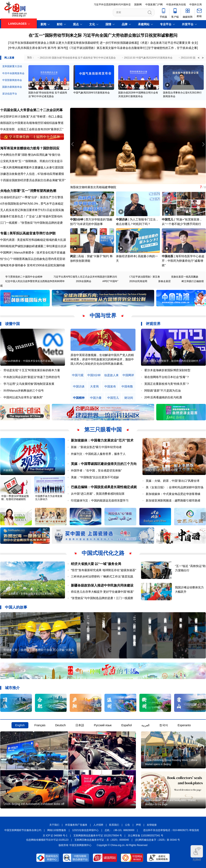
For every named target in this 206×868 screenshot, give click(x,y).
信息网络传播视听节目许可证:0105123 (47, 840)
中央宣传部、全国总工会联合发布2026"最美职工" (32, 129)
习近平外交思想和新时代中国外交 (112, 5)
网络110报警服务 (57, 830)
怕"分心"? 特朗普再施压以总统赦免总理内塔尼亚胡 (33, 259)
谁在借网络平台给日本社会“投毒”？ (167, 377)
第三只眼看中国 (103, 430)
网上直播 (9, 58)
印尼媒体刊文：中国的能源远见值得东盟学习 (100, 500)
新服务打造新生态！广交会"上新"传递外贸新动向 (31, 216)
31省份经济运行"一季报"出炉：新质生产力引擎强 (32, 197)
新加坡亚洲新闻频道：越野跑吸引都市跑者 (173, 500)
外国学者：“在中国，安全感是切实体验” (96, 470)
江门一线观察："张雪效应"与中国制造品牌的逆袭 (31, 223)
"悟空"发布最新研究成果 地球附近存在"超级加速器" (104, 570)
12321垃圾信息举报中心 (85, 830)
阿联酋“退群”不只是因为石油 (163, 391)
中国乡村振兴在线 (176, 5)
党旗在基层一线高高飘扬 (185, 277)
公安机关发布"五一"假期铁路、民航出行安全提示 (31, 161)
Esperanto (184, 725)
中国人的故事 (16, 607)
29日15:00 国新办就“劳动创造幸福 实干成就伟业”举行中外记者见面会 (78, 58)
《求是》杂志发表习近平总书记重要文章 (165, 43)
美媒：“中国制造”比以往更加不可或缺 (95, 477)
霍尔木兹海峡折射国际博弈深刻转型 (167, 370)
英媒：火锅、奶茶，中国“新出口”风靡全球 (173, 481)
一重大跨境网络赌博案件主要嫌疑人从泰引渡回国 (32, 167)
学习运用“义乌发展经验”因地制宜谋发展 (29, 384)
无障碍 (197, 853)
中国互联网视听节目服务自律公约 (23, 830)
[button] (203, 144)
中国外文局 (196, 5)
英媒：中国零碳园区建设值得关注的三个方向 (104, 464)
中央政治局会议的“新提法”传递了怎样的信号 (32, 377)
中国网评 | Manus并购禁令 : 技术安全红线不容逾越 (33, 252)
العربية (145, 725)
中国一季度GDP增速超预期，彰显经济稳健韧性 (15, 498)
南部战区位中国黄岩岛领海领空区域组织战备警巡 (32, 123)
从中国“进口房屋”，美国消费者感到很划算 (98, 494)
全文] (195, 43)
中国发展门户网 (154, 5)
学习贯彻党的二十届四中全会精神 (24, 277)
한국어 (164, 725)
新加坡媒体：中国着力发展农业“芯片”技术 (102, 440)
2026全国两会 (84, 281)
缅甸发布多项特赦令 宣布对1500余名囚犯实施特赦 (33, 265)
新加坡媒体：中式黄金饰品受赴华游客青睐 (173, 494)
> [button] (203, 58)
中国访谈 (122, 219)
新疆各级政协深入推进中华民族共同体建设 (102, 585)
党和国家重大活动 (12, 66)
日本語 (80, 725)
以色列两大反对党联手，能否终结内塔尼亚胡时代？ (172, 361)
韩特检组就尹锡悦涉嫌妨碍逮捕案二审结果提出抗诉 (33, 246)
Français (40, 725)
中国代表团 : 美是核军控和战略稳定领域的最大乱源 (33, 240)
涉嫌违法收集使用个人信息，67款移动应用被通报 (32, 174)
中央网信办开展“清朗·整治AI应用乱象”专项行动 (30, 155)
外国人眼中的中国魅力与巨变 (162, 470)
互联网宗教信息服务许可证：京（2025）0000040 (102, 840)
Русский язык (103, 725)
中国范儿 (168, 219)
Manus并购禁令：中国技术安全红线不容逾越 (28, 361)
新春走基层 (164, 281)
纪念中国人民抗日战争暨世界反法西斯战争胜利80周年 (35, 281)
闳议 (73, 256)
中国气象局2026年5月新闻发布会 (92, 93)
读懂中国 (12, 324)
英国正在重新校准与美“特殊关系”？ (167, 384)
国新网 (138, 5)
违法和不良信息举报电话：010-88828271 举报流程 (171, 830)
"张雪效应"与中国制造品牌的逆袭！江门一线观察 (102, 598)
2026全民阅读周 (138, 281)
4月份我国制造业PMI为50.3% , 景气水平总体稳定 (32, 204)
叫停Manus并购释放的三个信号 (24, 391)
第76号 (61, 48)
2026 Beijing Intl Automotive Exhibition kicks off (34, 804)
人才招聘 (98, 825)
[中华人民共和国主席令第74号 (27, 48)
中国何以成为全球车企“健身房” (23, 397)
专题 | (5, 233)
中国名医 (168, 256)
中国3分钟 (77, 219)
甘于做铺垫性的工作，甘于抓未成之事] (173, 48)
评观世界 (153, 324)
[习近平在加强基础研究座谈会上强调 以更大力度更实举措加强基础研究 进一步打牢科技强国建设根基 (73, 43)
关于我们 (54, 825)
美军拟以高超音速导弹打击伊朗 (32, 233)
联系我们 (114, 825)
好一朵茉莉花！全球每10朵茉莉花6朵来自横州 (29, 594)
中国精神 (79, 398)
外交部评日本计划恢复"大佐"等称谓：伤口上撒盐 (31, 116)
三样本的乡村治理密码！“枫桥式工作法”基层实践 (102, 576)
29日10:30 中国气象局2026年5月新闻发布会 (148, 58)
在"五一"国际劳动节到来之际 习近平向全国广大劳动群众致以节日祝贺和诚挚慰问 (103, 35)
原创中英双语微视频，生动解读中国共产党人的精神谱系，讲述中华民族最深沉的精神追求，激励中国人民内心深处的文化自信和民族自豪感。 (102, 359)
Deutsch (60, 725)
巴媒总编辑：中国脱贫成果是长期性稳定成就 (104, 487)
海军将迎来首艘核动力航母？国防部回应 (30, 148)
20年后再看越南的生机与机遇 (163, 397)
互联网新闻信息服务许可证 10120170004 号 (98, 836)
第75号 (52, 48)
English (20, 725)
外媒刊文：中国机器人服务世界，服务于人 (98, 454)
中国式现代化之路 (103, 553)
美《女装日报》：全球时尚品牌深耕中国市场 (175, 487)
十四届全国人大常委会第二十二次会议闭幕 (31, 110)
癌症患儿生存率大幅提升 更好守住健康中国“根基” (102, 592)
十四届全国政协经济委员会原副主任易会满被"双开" (33, 180)
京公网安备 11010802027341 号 (146, 836)
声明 (138, 825)
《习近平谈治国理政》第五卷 (144, 277)
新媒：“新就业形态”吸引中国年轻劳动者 (96, 447)
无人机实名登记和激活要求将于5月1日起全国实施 (32, 210)
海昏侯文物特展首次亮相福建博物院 (93, 187)
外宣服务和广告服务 (76, 825)
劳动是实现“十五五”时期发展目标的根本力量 (32, 370)
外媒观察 (8, 470)
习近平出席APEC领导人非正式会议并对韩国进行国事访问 (85, 277)
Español (127, 725)
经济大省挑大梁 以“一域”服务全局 (96, 564)
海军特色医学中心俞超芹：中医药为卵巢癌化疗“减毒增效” (183, 261)
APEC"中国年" (110, 281)
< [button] (199, 58)
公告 (127, 825)
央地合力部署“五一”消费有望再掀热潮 (28, 191)
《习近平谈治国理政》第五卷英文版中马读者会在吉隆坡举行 (107, 48)
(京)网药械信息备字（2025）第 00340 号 (158, 840)
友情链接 (152, 825)
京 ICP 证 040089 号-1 (55, 836)
